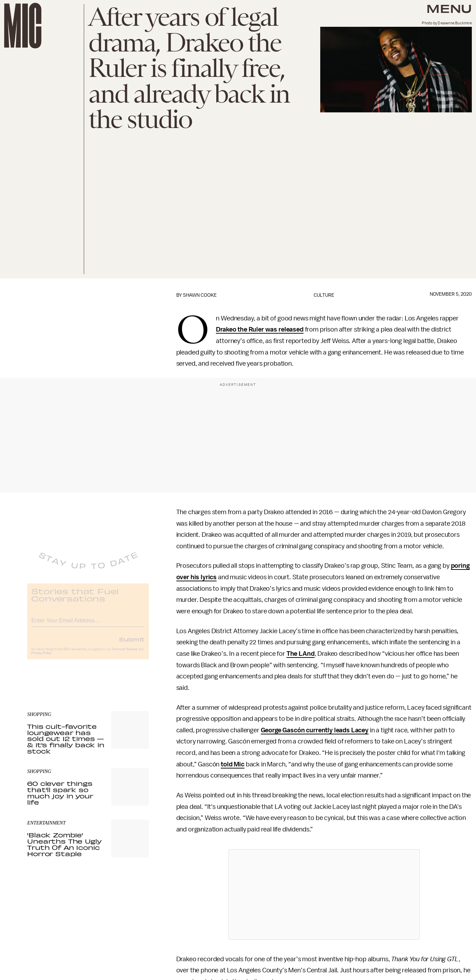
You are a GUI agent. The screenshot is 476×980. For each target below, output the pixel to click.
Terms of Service (124, 654)
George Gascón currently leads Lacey (315, 730)
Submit (132, 644)
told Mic (233, 764)
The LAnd (301, 654)
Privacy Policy (41, 658)
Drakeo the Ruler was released (260, 329)
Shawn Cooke (200, 295)
